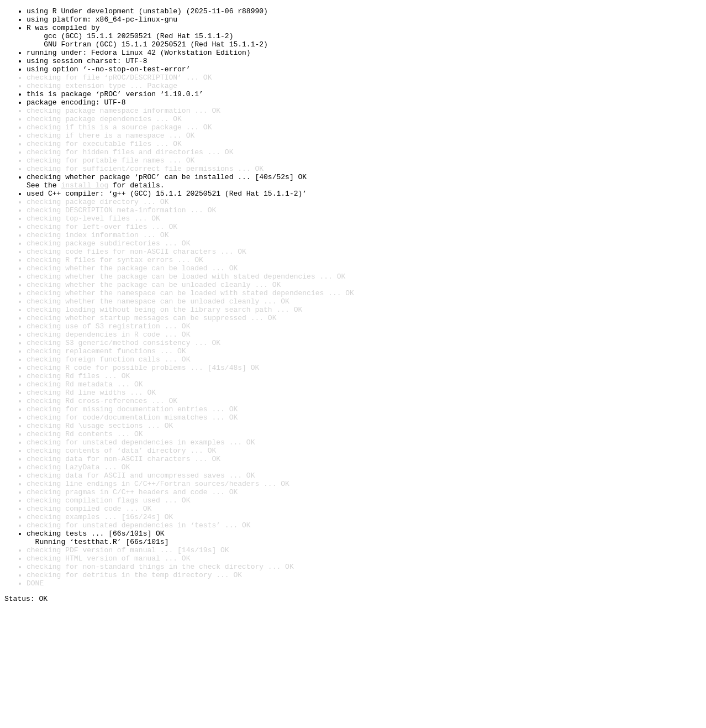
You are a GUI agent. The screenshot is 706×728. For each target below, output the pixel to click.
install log (85, 221)
